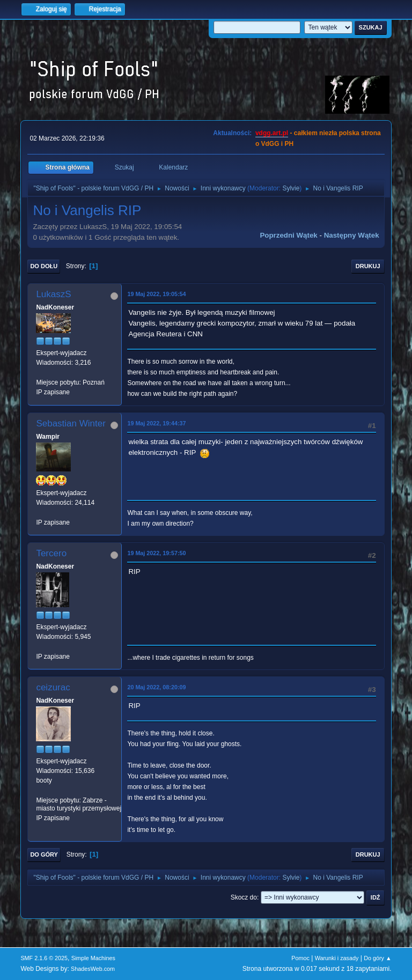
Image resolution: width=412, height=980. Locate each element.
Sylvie (291, 188)
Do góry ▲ (377, 958)
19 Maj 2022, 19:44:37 (156, 423)
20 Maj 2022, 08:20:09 (156, 687)
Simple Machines (93, 958)
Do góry (44, 854)
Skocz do (244, 897)
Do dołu (44, 266)
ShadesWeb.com (93, 969)
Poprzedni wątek (288, 235)
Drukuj (368, 266)
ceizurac (53, 687)
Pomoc (300, 958)
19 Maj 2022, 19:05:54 (156, 294)
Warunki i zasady (337, 958)
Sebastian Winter (71, 423)
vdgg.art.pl (272, 133)
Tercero (51, 553)
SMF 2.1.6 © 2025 (44, 958)
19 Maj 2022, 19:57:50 (156, 553)
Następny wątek (352, 235)
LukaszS (53, 294)
